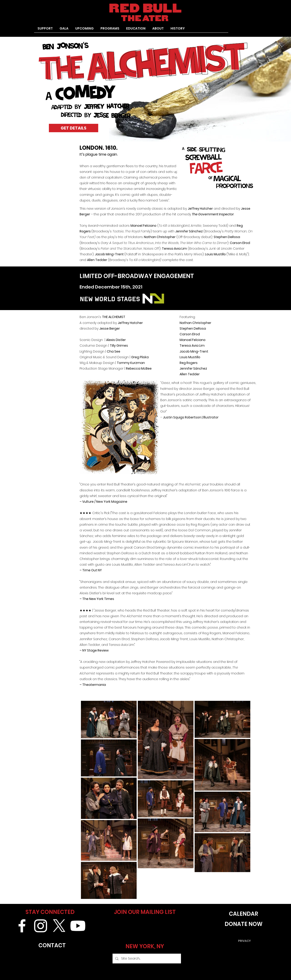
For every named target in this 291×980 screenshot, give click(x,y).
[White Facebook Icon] (22, 926)
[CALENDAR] (243, 914)
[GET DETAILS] (74, 128)
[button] (110, 30)
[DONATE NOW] (243, 924)
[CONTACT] (52, 945)
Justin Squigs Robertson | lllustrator (191, 417)
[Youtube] (78, 926)
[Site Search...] (146, 959)
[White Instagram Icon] (41, 926)
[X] (59, 926)
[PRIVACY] (244, 941)
